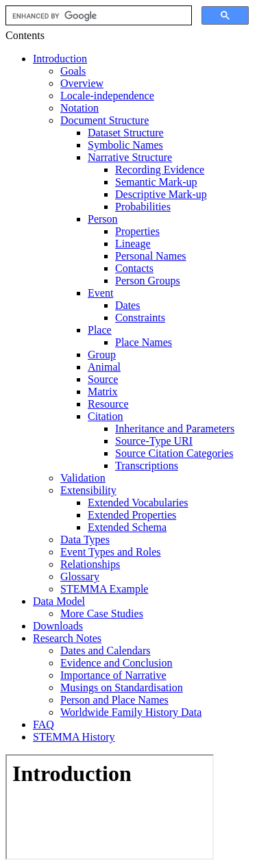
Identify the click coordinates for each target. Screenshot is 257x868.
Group (102, 355)
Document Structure (105, 120)
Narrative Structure (130, 157)
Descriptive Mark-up (161, 194)
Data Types (85, 540)
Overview (82, 83)
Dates (127, 305)
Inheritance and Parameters (175, 429)
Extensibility (88, 490)
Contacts (134, 268)
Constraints (140, 318)
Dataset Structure (126, 133)
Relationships (90, 564)
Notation (79, 108)
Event (100, 293)
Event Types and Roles (111, 552)
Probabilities (143, 207)
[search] (97, 16)
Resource (108, 404)
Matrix (103, 392)
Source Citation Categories (174, 453)
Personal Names (151, 256)
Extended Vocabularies (138, 503)
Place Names (144, 342)
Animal (104, 367)
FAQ (44, 724)
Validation (83, 478)
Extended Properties (132, 515)
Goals (73, 71)
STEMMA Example (104, 589)
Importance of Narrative (113, 675)
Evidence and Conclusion (117, 663)
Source (103, 379)
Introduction (60, 59)
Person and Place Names (114, 700)
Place (100, 330)
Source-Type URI (154, 441)
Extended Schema (127, 527)
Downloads (58, 626)
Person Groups (148, 281)
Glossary (80, 576)
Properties (137, 231)
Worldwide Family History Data (131, 712)
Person (103, 219)
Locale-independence (107, 96)
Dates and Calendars (106, 650)
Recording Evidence (160, 170)
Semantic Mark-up (156, 182)
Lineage (133, 244)
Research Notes (67, 638)
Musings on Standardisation (122, 687)
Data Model (59, 601)
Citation (106, 416)
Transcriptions (147, 466)
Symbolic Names (125, 145)
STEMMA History (74, 737)
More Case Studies (102, 613)
